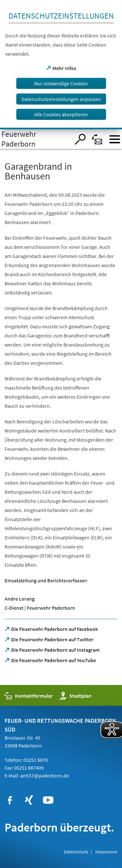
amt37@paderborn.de (45, 776)
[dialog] (61, 65)
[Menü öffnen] (115, 139)
